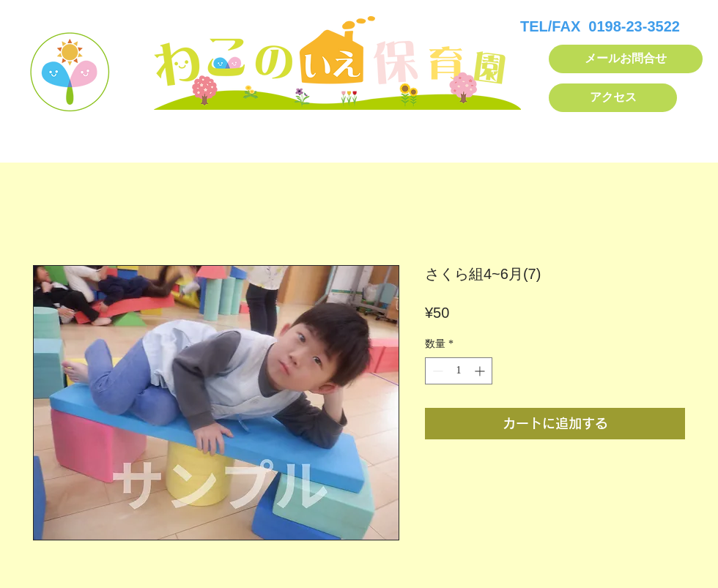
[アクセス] (613, 98)
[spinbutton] (459, 371)
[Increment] (481, 371)
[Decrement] (436, 371)
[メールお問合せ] (626, 59)
